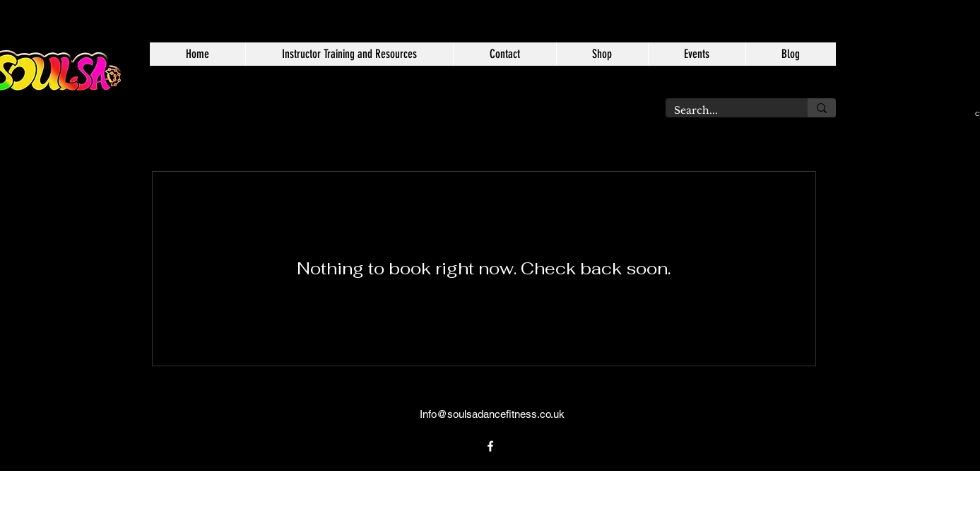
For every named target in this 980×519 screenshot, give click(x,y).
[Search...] (726, 111)
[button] (349, 54)
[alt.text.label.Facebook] (490, 446)
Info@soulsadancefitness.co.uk (492, 414)
